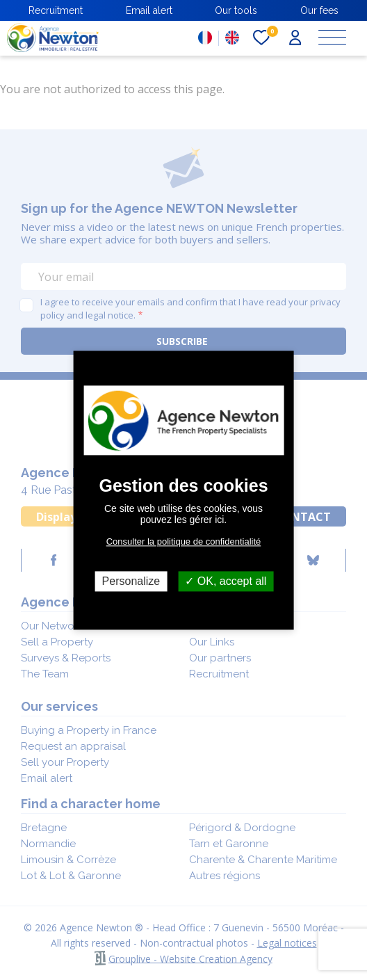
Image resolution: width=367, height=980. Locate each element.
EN (232, 38)
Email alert (149, 10)
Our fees (319, 10)
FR (205, 38)
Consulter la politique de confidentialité (184, 541)
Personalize (131, 581)
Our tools (236, 10)
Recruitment (56, 10)
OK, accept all (226, 581)
